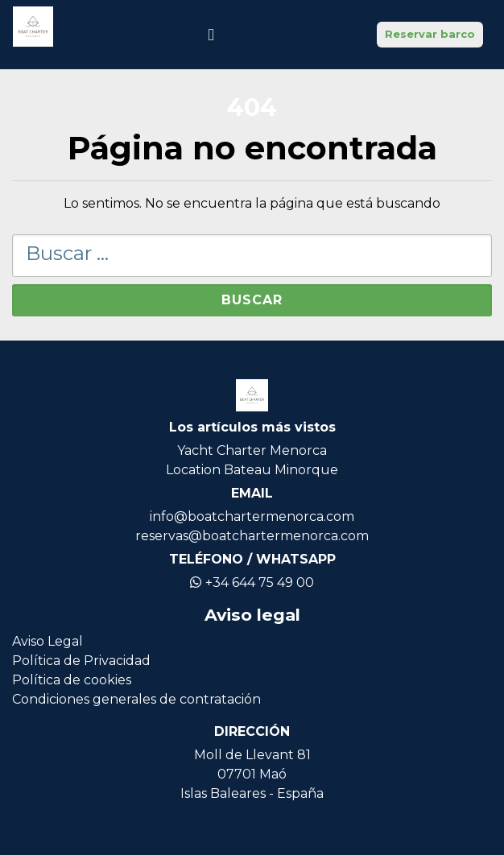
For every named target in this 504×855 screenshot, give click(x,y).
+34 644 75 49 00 (252, 582)
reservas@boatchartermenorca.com (252, 536)
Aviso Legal (48, 641)
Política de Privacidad (81, 661)
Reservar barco (430, 34)
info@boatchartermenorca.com (252, 516)
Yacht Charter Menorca (252, 450)
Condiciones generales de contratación (136, 699)
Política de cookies (72, 680)
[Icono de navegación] (211, 35)
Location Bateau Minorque (252, 470)
